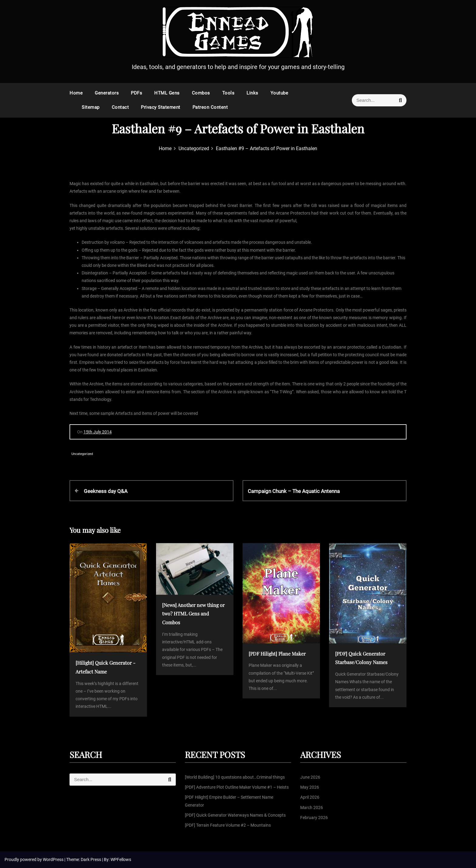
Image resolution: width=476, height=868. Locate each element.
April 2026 (310, 797)
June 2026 (310, 777)
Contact (120, 107)
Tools (228, 93)
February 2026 (314, 818)
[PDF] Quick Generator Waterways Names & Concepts (235, 815)
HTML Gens (167, 93)
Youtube (279, 93)
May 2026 (310, 787)
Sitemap (91, 107)
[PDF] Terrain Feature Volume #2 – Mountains (228, 825)
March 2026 (312, 808)
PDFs (136, 93)
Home (76, 93)
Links (252, 93)
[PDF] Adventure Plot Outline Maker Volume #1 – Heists (237, 787)
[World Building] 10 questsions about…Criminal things (235, 777)
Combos (201, 93)
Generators (107, 93)
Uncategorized (82, 454)
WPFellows (121, 859)
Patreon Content (210, 107)
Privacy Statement (161, 107)
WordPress (54, 859)
